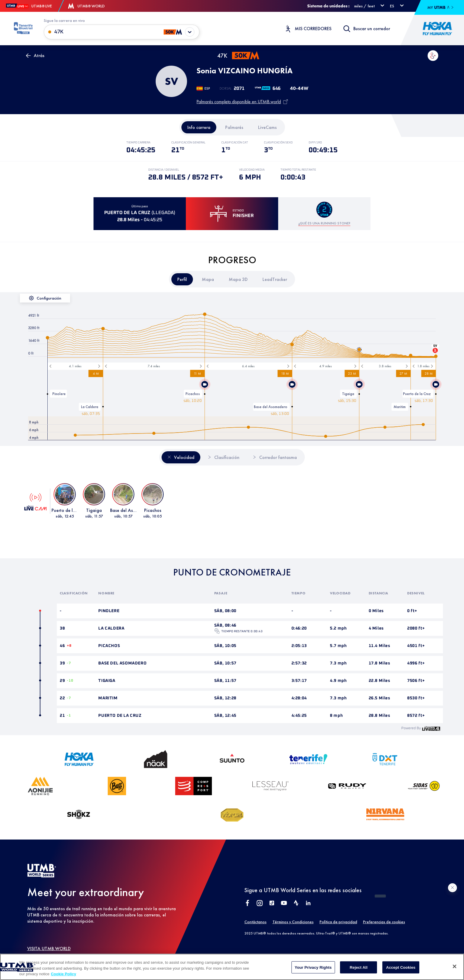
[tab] (199, 127)
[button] (433, 56)
